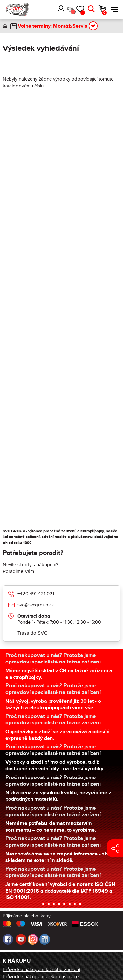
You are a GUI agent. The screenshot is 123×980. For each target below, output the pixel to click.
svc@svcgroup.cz (36, 605)
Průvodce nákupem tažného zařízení (41, 970)
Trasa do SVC (32, 633)
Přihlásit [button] (61, 9)
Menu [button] (114, 9)
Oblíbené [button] (83, 13)
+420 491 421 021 (36, 594)
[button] (51, 9)
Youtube (21, 939)
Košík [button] (104, 13)
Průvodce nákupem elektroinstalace (41, 977)
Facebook (8, 939)
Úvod (5, 26)
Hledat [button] (91, 9)
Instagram (33, 939)
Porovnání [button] (73, 12)
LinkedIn (45, 939)
